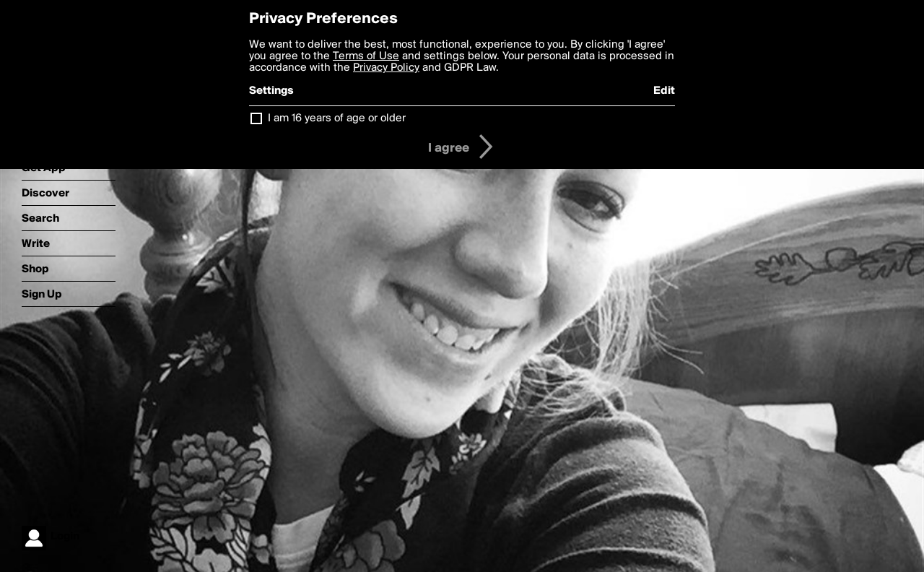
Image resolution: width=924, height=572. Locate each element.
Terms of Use (366, 56)
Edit (664, 91)
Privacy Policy (386, 68)
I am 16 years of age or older (337, 118)
